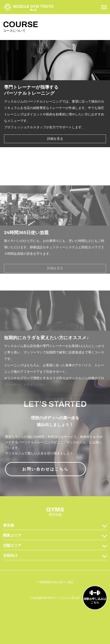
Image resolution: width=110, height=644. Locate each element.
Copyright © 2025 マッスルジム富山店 (55, 598)
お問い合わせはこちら (45, 469)
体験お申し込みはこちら (95, 601)
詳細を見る (55, 152)
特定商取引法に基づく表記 (57, 582)
